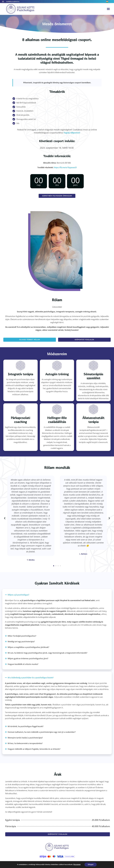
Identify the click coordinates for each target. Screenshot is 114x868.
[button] (108, 9)
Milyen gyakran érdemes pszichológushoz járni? (28, 659)
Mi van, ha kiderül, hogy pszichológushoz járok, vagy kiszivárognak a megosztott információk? (47, 653)
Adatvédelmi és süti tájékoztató (57, 863)
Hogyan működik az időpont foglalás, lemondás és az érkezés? (34, 749)
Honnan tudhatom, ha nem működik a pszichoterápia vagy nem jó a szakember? (42, 732)
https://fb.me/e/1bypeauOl (65, 167)
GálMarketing (83, 863)
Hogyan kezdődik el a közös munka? (23, 664)
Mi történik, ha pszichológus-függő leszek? (26, 726)
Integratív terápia (20, 374)
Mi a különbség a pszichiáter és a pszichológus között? (31, 678)
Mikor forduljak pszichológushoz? (22, 636)
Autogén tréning (57, 374)
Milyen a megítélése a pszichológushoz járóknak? (28, 647)
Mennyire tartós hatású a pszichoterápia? (25, 738)
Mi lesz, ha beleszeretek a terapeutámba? (25, 743)
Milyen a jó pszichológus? (18, 595)
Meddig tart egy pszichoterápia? (21, 642)
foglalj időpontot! (72, 133)
